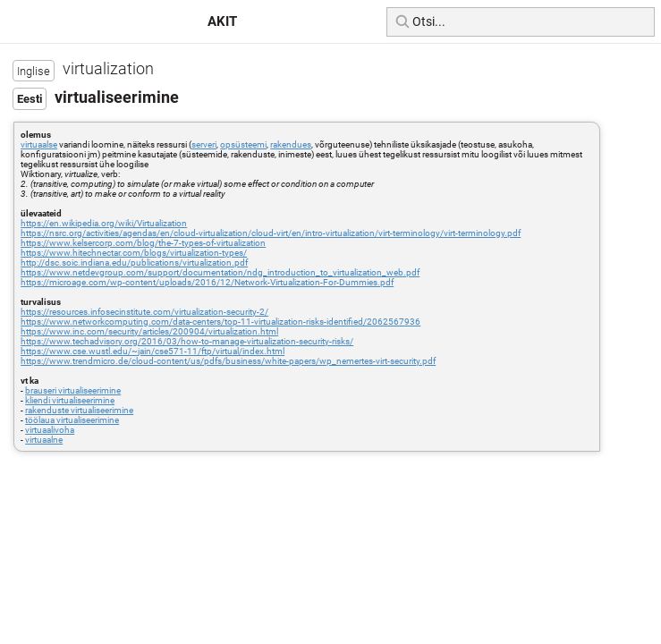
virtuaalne (44, 440)
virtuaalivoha (50, 430)
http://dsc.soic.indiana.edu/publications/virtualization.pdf (134, 263)
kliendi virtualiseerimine (70, 400)
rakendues (291, 144)
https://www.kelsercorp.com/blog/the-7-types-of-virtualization (143, 243)
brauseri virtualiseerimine (73, 390)
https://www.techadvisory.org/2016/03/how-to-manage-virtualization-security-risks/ (187, 341)
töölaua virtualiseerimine (72, 420)
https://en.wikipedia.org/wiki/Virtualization (104, 223)
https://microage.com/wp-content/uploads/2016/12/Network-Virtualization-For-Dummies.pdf (207, 282)
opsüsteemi (243, 144)
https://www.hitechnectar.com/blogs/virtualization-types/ (134, 253)
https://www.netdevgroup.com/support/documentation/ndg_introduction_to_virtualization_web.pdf (220, 272)
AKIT (222, 21)
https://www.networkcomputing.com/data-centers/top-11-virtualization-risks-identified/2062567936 (220, 322)
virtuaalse (39, 144)
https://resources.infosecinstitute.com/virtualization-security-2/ (144, 312)
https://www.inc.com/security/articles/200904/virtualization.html (149, 331)
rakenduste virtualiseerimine (79, 410)
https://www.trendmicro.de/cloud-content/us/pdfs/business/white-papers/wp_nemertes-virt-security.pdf (228, 361)
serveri (204, 144)
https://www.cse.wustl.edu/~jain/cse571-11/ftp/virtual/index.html (153, 351)
